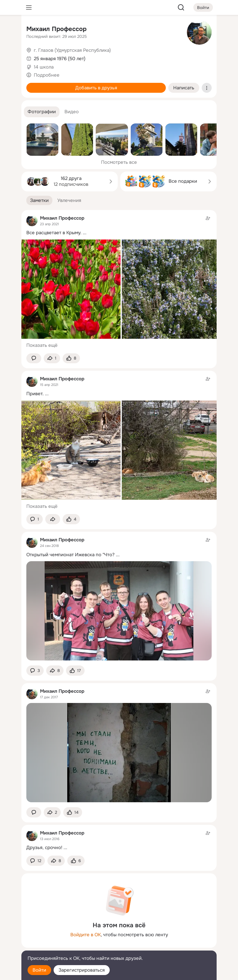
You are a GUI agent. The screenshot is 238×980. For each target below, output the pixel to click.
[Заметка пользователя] (119, 840)
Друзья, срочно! (44, 848)
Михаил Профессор (56, 29)
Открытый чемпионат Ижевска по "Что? (71, 555)
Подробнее (47, 75)
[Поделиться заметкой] (52, 358)
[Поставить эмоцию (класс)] (71, 358)
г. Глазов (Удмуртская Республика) (72, 50)
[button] (42, 112)
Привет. (35, 394)
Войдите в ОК (86, 935)
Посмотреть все (119, 162)
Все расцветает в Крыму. (54, 233)
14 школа (44, 67)
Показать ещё (42, 345)
